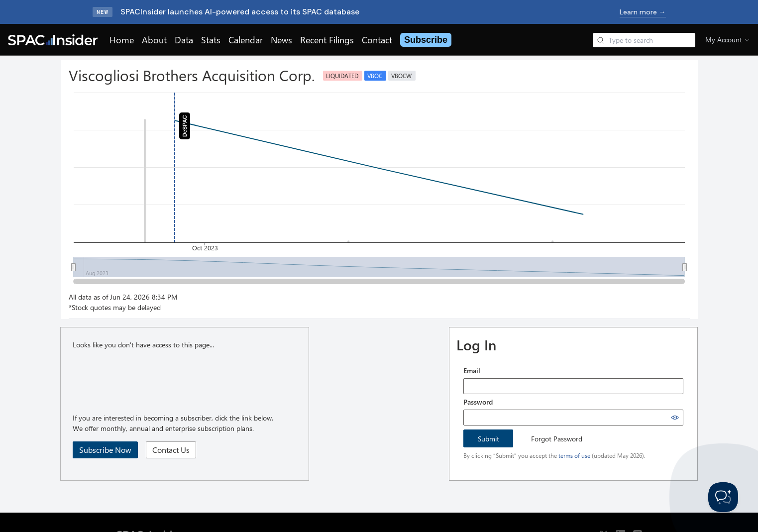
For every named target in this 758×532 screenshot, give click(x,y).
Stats (211, 40)
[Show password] (675, 418)
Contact (377, 40)
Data (184, 40)
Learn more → (643, 12)
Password (478, 402)
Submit (488, 439)
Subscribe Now (105, 450)
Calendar (246, 40)
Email (472, 371)
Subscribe (426, 40)
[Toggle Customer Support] (723, 497)
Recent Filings (327, 40)
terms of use (574, 455)
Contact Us (171, 450)
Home (122, 40)
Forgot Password (557, 439)
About (154, 40)
